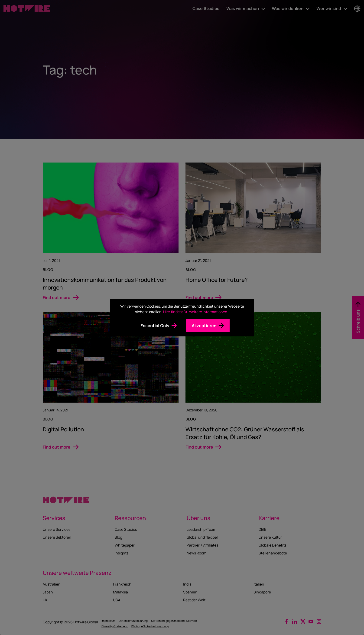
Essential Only (155, 326)
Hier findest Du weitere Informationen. (196, 312)
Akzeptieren (204, 326)
